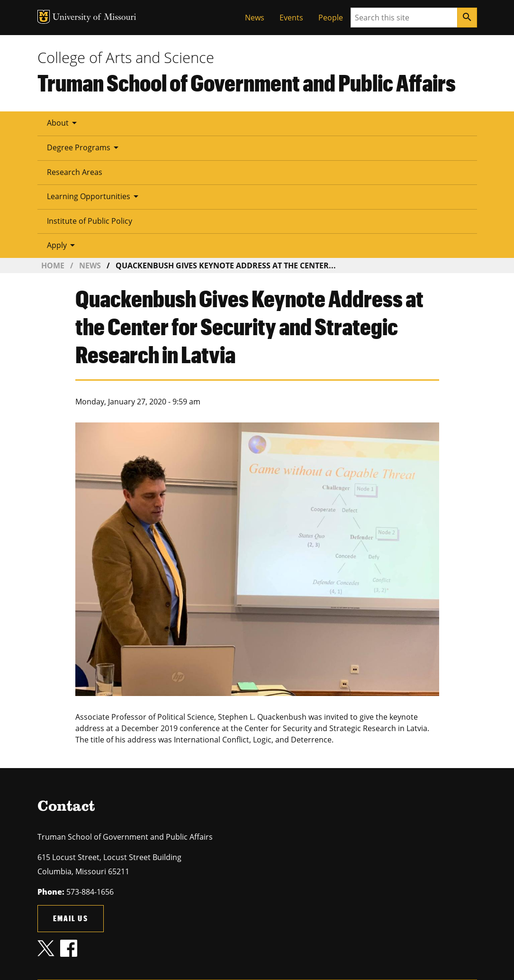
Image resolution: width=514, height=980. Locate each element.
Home (53, 266)
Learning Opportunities (94, 196)
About (63, 123)
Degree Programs (84, 147)
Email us (71, 918)
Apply (63, 245)
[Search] (467, 18)
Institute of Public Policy (90, 221)
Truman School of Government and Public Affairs (247, 82)
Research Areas (75, 172)
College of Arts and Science (126, 57)
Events (291, 18)
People (331, 18)
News (255, 18)
